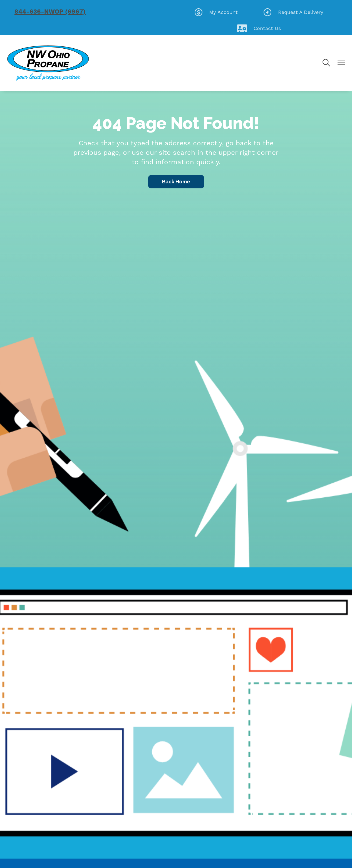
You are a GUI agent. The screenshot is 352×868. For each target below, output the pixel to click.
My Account (216, 12)
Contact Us (259, 28)
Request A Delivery (293, 12)
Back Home (176, 182)
